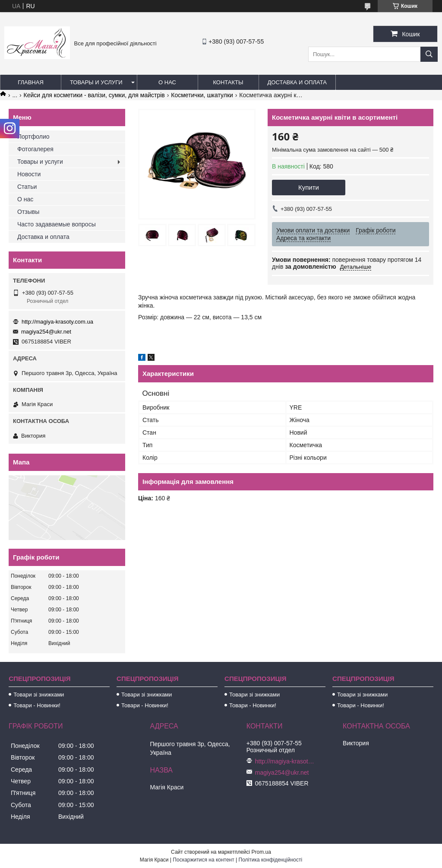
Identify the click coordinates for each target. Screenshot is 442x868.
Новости (29, 174)
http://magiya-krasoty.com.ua (57, 322)
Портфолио (33, 137)
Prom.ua (261, 852)
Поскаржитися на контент (203, 860)
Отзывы (28, 212)
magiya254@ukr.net (46, 332)
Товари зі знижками (39, 695)
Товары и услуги (96, 82)
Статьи (27, 187)
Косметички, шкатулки (202, 95)
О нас (167, 82)
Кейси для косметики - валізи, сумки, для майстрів (94, 95)
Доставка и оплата (297, 82)
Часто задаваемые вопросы (57, 224)
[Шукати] (429, 54)
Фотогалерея (35, 149)
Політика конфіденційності (271, 860)
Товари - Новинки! (37, 705)
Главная (31, 82)
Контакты (228, 82)
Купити (309, 187)
